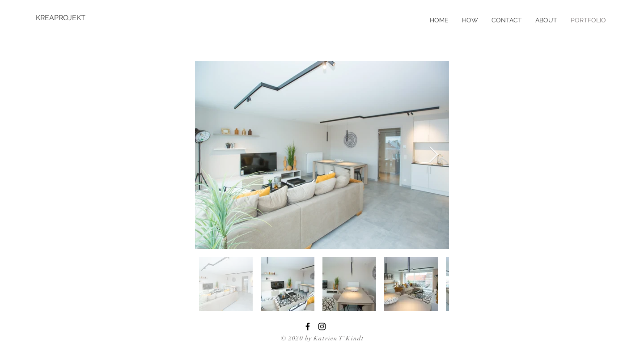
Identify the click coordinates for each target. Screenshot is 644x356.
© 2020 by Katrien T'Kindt (322, 338)
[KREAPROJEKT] (65, 18)
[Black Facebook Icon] (308, 326)
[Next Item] (434, 155)
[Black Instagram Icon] (322, 326)
